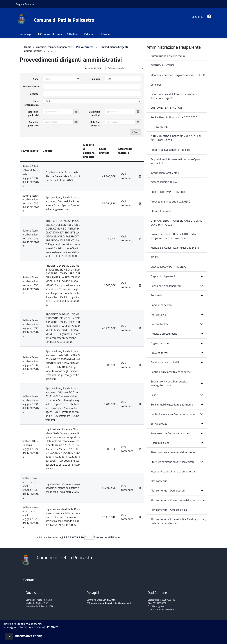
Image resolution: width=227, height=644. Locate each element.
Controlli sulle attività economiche (171, 372)
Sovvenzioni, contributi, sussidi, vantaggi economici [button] (169, 383)
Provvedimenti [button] (159, 353)
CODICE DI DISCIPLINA (164, 182)
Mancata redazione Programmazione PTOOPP (178, 75)
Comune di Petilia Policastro (64, 20)
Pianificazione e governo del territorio (173, 452)
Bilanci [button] (155, 395)
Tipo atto (95, 79)
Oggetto (34, 94)
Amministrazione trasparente (54, 47)
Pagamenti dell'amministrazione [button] (170, 433)
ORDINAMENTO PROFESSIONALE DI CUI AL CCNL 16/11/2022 (176, 138)
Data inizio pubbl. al (94, 113)
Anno (36, 79)
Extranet (89, 34)
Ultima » (114, 537)
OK (9, 636)
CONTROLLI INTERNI (163, 65)
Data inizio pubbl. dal (33, 113)
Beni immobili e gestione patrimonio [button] (172, 405)
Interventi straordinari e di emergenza (173, 471)
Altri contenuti (159, 481)
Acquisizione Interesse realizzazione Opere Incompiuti (176, 161)
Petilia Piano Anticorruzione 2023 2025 (174, 117)
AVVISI (154, 257)
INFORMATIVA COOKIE (29, 636)
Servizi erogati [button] (159, 424)
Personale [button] (157, 295)
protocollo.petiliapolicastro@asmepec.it (111, 603)
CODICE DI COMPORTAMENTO (168, 192)
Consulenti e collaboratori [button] (166, 286)
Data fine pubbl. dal (33, 124)
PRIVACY (52, 627)
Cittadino (72, 34)
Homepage (25, 34)
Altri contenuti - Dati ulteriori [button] (168, 491)
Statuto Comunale (161, 211)
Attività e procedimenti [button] (164, 334)
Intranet (106, 34)
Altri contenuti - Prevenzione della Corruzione (178, 500)
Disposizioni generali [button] (163, 276)
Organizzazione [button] (160, 343)
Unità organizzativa (31, 103)
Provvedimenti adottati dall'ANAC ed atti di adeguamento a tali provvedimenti (176, 236)
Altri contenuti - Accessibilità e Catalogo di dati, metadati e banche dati (178, 521)
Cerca (135, 132)
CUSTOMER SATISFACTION (166, 108)
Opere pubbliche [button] (160, 443)
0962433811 (109, 600)
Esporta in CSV (93, 68)
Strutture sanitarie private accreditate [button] (173, 462)
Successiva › (101, 537)
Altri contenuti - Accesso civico (169, 510)
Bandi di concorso (161, 305)
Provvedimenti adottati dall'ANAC (170, 202)
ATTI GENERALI (159, 127)
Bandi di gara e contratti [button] (165, 362)
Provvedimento (31, 86)
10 (82, 537)
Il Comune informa (49, 34)
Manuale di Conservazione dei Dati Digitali (175, 248)
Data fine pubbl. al (95, 124)
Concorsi (156, 85)
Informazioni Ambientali (165, 173)
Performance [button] (158, 315)
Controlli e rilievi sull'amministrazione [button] (173, 414)
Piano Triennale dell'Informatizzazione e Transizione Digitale (174, 96)
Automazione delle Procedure (168, 56)
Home (28, 47)
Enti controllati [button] (159, 324)
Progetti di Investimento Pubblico (170, 150)
